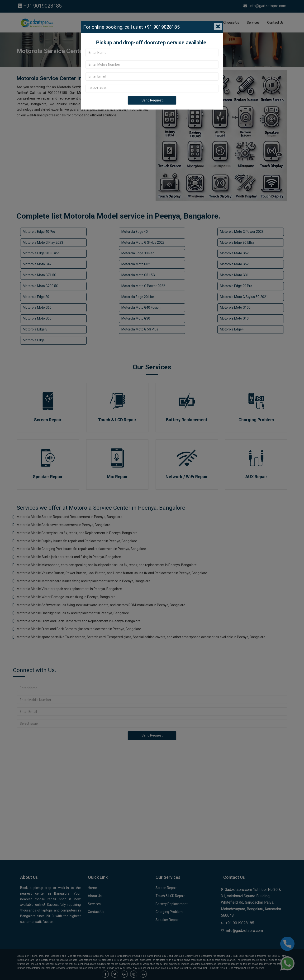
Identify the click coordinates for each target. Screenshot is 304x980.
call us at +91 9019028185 (151, 27)
